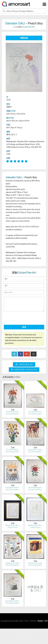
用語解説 (40, 621)
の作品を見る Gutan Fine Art (24, 369)
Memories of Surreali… (35, 563)
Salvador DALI (15, 23)
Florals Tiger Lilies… (13, 412)
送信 (24, 327)
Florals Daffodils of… (13, 450)
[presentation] (23, 318)
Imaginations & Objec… (35, 450)
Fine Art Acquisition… (13, 414)
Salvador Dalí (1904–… (13, 525)
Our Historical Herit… (35, 412)
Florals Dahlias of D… (35, 487)
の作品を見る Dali (24, 364)
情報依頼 (24, 38)
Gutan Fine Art (29, 27)
